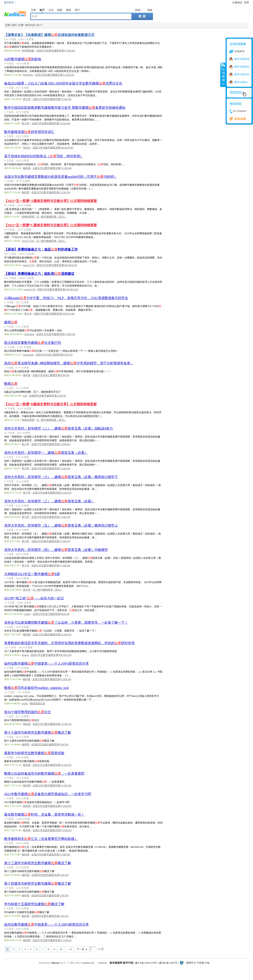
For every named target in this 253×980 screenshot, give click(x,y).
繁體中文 (191, 963)
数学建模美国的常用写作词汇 (29, 132)
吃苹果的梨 (28, 51)
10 (61, 949)
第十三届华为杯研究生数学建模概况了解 (38, 863)
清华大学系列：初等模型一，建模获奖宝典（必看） (46, 453)
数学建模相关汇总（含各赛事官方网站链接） (41, 839)
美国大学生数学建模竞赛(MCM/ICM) (53, 148)
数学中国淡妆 (242, 59)
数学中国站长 (242, 67)
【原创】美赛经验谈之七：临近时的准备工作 (41, 249)
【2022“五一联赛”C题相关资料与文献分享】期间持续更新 (51, 225)
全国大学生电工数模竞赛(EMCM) (54, 355)
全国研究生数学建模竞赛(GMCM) (48, 396)
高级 (150, 10)
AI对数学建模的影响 (23, 59)
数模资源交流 (38, 704)
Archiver (102, 963)
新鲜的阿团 (28, 217)
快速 (138, 10)
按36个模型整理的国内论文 (28, 712)
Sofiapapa (29, 334)
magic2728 (29, 265)
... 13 (69, 949)
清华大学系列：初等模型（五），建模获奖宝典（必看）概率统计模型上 (61, 525)
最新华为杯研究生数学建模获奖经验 (34, 753)
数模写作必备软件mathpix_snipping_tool (36, 688)
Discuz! (56, 963)
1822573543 (28, 241)
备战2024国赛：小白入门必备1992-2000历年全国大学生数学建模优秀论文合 (63, 83)
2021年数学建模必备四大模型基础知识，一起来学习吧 (48, 794)
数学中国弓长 (242, 74)
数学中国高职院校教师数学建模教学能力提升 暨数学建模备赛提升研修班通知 (65, 108)
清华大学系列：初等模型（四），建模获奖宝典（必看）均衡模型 (56, 550)
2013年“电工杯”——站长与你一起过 (34, 598)
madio (27, 614)
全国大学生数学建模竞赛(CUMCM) (56, 51)
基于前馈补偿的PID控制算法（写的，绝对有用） (44, 156)
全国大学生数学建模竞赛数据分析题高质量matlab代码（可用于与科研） (61, 177)
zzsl (25, 396)
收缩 (223, 75)
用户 (77, 10)
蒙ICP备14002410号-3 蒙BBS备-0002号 (156, 963)
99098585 (28, 75)
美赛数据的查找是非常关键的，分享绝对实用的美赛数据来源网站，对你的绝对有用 (69, 643)
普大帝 (27, 99)
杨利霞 (27, 168)
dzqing (25, 655)
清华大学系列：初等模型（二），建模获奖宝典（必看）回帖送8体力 (58, 428)
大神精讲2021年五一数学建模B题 (32, 574)
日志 (51, 10)
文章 (33, 10)
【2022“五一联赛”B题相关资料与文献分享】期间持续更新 (50, 404)
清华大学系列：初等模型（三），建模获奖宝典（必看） (49, 501)
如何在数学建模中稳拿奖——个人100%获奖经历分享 (46, 663)
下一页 (80, 949)
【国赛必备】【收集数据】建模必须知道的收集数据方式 (49, 35)
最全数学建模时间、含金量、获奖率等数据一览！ (44, 814)
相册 (60, 10)
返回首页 (9, 3)
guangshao (28, 355)
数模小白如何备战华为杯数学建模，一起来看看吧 (44, 773)
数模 (11, 384)
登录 (247, 3)
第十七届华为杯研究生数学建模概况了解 (38, 732)
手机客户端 (203, 963)
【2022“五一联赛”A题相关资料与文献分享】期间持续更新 (51, 201)
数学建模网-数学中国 (121, 963)
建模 (11, 322)
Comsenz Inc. (88, 963)
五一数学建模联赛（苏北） (51, 217)
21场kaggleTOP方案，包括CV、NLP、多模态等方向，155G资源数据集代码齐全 (66, 298)
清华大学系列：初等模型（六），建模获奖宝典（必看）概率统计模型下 (61, 477)
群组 (69, 10)
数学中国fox (241, 82)
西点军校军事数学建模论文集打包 (33, 343)
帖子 (42, 10)
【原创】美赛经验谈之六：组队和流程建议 (39, 274)
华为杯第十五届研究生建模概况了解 (34, 904)
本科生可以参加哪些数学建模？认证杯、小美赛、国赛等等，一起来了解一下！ (66, 622)
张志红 (27, 148)
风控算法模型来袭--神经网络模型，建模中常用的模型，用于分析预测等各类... (68, 363)
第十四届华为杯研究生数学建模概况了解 (38, 883)
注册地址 (237, 3)
